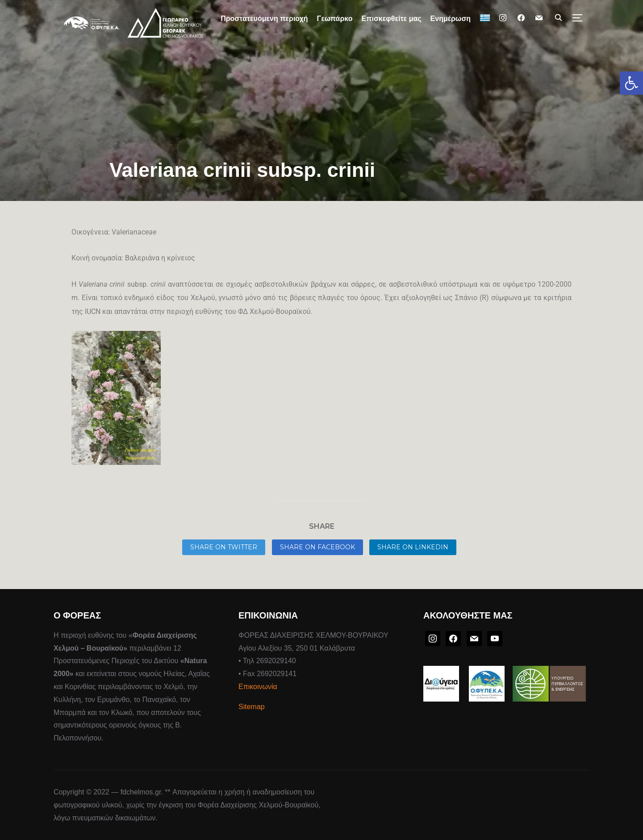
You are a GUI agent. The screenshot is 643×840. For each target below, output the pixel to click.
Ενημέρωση (451, 19)
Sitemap (252, 707)
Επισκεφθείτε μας (392, 19)
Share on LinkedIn (413, 547)
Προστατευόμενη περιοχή (264, 19)
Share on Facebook (317, 547)
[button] (631, 83)
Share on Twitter (224, 547)
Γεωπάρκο (335, 19)
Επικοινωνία (258, 687)
